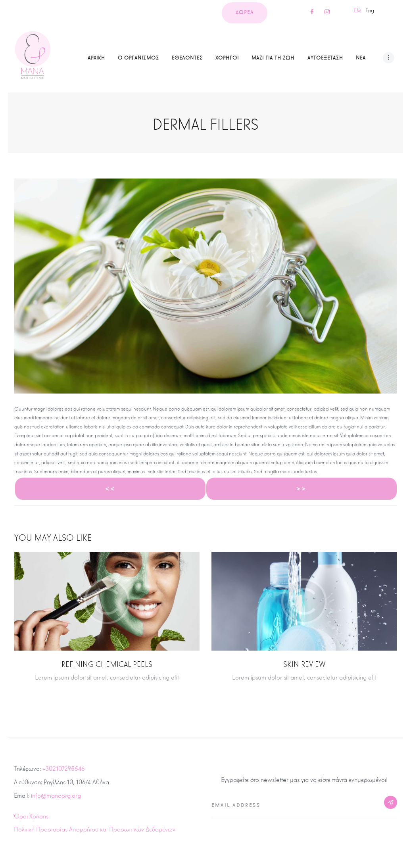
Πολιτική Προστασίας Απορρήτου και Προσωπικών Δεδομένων (95, 829)
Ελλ (358, 10)
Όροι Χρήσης (31, 816)
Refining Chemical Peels (107, 664)
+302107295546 (63, 769)
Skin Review (304, 664)
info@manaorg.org (56, 796)
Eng (370, 10)
